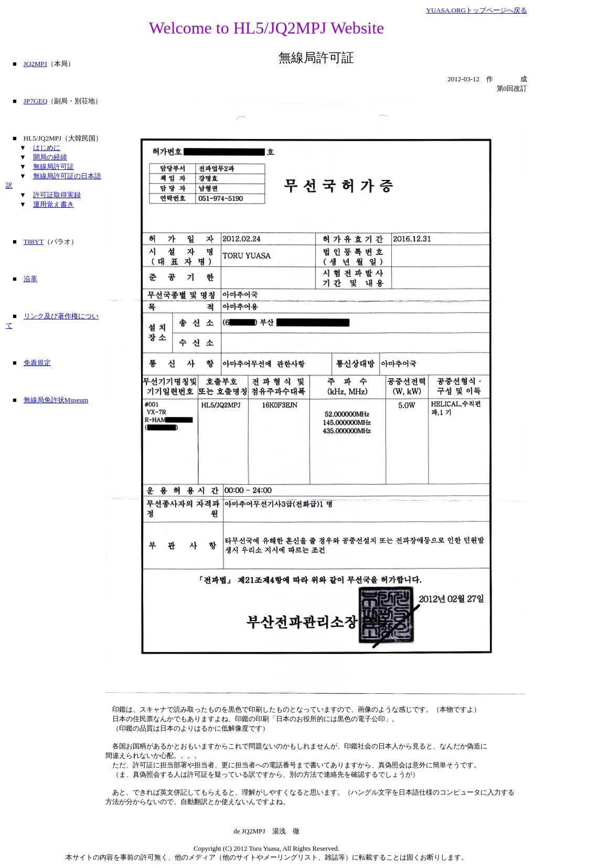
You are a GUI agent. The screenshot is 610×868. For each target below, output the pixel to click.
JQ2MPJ (35, 64)
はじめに (47, 148)
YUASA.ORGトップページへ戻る (477, 10)
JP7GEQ (36, 101)
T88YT (34, 242)
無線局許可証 (53, 167)
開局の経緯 (50, 157)
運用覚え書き (53, 204)
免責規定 (37, 363)
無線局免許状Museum (56, 400)
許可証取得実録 (57, 195)
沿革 (30, 279)
